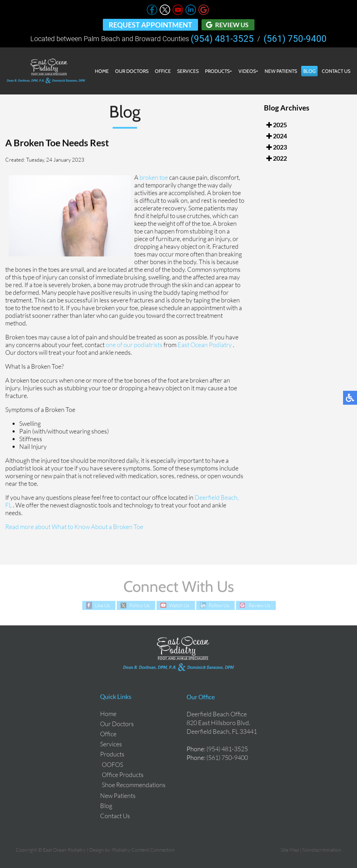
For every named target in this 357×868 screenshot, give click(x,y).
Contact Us (336, 71)
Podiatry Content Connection (144, 850)
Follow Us (139, 605)
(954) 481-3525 (222, 39)
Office (163, 71)
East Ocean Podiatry (205, 345)
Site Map (290, 850)
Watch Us (179, 605)
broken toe (154, 178)
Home (102, 71)
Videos (247, 71)
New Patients (281, 71)
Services (188, 71)
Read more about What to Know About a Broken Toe (74, 527)
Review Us (232, 25)
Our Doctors (132, 71)
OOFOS (112, 764)
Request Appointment (150, 25)
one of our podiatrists (134, 345)
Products (217, 71)
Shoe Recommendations (134, 785)
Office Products (123, 775)
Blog (309, 71)
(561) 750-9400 (295, 39)
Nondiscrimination (322, 850)
